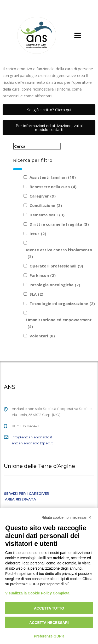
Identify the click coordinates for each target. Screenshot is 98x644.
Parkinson (43, 275)
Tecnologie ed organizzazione (62, 303)
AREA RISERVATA (21, 499)
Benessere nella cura (53, 187)
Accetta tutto (49, 608)
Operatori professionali (56, 266)
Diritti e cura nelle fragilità (59, 224)
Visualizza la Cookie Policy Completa (37, 593)
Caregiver (43, 196)
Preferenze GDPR (49, 636)
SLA (36, 294)
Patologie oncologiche (55, 285)
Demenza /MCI (47, 215)
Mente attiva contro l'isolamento (59, 254)
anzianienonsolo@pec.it (32, 443)
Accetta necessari (49, 623)
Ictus (38, 234)
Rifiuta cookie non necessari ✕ (67, 517)
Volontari (42, 336)
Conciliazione (46, 205)
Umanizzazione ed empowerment (59, 323)
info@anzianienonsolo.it (32, 437)
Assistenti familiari (53, 177)
